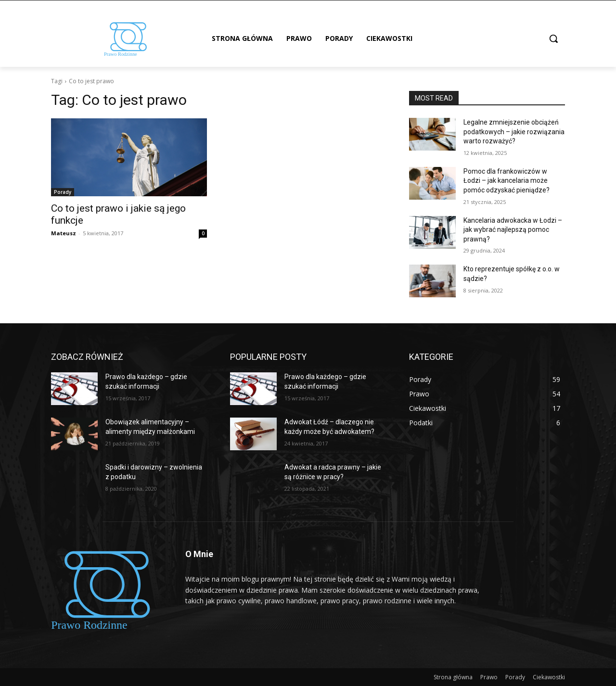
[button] (553, 38)
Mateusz (64, 233)
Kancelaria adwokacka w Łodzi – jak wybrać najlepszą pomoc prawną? (513, 230)
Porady (63, 192)
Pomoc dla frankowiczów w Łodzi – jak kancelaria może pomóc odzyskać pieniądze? (507, 181)
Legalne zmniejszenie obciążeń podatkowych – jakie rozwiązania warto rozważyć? (514, 132)
